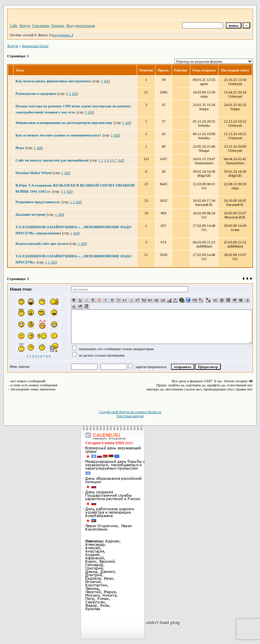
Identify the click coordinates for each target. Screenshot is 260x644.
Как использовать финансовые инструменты (53, 81)
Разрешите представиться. (38, 202)
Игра (20, 148)
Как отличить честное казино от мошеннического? (58, 135)
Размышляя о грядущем (36, 93)
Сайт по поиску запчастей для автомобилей (52, 160)
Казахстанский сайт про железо (42, 243)
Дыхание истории (30, 214)
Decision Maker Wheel (34, 173)
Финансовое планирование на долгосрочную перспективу (64, 123)
